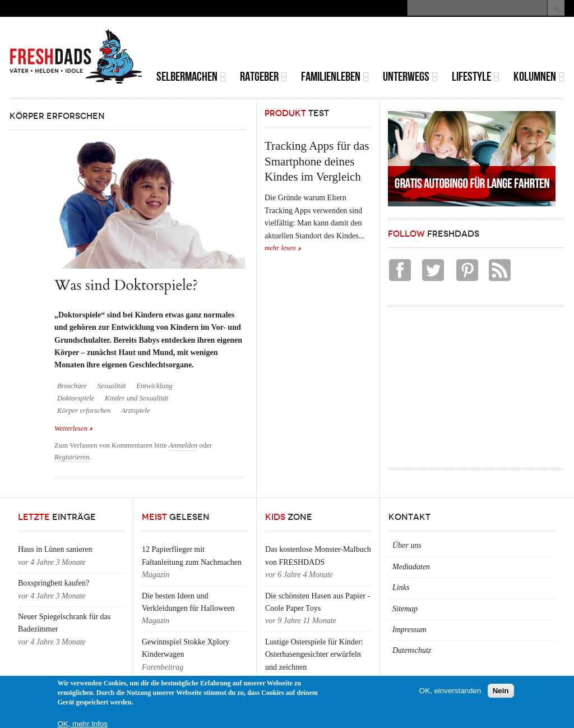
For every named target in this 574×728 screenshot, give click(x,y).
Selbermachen (191, 77)
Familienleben (335, 77)
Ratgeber (263, 77)
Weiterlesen (74, 428)
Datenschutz (412, 650)
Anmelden (183, 445)
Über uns (407, 545)
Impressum (409, 630)
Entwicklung (154, 386)
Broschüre (72, 386)
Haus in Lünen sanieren (55, 549)
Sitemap (405, 609)
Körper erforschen (84, 411)
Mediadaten (411, 567)
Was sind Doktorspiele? (126, 285)
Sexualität (112, 386)
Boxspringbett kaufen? (54, 583)
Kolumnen (539, 77)
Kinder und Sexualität (136, 398)
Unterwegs (410, 77)
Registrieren (72, 457)
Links (401, 588)
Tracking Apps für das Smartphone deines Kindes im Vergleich (317, 161)
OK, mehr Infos (82, 724)
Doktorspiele (76, 398)
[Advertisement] (433, 45)
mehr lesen (280, 248)
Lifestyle (476, 77)
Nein (501, 691)
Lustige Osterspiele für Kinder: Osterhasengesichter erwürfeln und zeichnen (314, 655)
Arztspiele (136, 411)
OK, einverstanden (450, 691)
